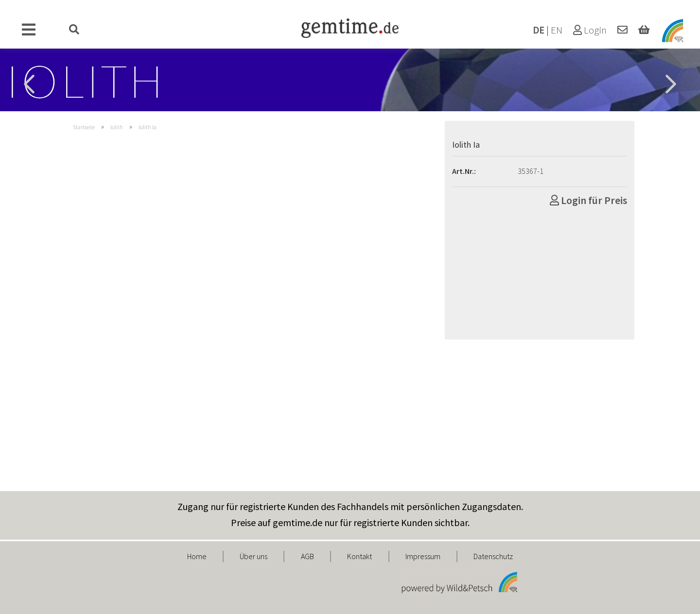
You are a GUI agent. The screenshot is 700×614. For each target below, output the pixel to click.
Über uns (254, 556)
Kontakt (359, 556)
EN (557, 30)
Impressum (423, 556)
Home (197, 556)
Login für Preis (588, 200)
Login (590, 30)
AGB (307, 556)
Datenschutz (493, 556)
